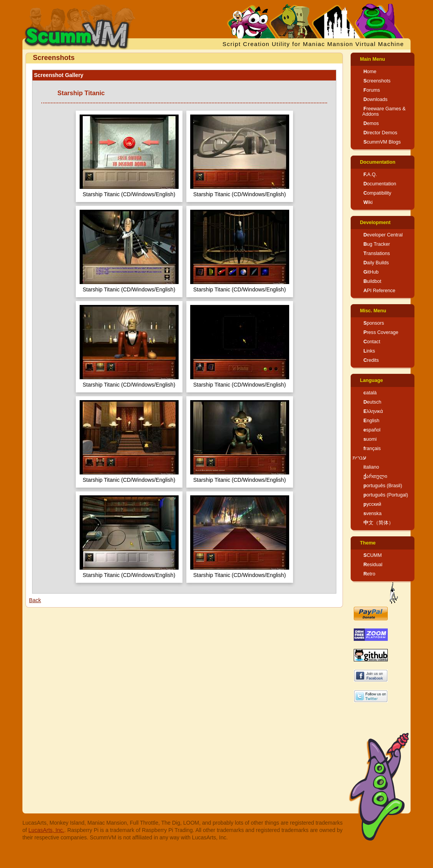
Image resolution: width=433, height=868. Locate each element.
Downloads (375, 99)
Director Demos (380, 133)
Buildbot (372, 281)
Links (369, 351)
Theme (368, 543)
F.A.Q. (370, 175)
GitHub (371, 272)
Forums (372, 90)
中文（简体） (378, 523)
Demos (371, 123)
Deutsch (372, 402)
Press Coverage (381, 332)
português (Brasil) (383, 486)
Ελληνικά (373, 411)
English (371, 421)
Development (375, 223)
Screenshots (377, 81)
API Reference (379, 291)
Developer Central (383, 235)
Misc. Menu (373, 311)
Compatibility (377, 193)
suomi (370, 439)
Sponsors (374, 323)
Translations (377, 253)
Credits (371, 360)
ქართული (375, 476)
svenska (372, 514)
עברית (359, 458)
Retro (369, 574)
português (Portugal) (386, 495)
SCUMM (373, 555)
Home (370, 72)
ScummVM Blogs (382, 142)
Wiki (368, 202)
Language (371, 380)
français (372, 449)
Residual (373, 565)
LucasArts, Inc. (47, 830)
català (370, 393)
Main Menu (372, 59)
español (372, 430)
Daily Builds (376, 263)
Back (35, 600)
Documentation (378, 162)
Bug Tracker (377, 244)
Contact (372, 342)
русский (372, 504)
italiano (371, 467)
